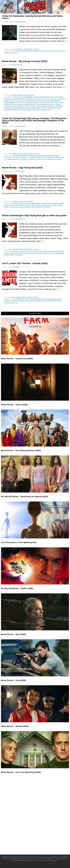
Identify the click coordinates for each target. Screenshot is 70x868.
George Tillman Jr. (17, 105)
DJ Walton (47, 103)
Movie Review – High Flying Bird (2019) (22, 168)
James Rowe (57, 51)
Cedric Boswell (55, 101)
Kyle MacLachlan (47, 205)
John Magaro (41, 105)
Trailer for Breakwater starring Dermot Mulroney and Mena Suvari (32, 17)
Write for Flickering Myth (39, 844)
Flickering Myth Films (39, 831)
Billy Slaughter (26, 101)
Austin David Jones (39, 97)
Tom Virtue (36, 110)
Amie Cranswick (18, 49)
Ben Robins (16, 297)
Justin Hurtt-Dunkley (34, 205)
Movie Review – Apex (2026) (14, 634)
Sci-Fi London (48, 301)
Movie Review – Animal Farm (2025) (17, 359)
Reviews (21, 95)
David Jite (21, 103)
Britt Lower (25, 299)
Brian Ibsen (36, 101)
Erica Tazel (54, 103)
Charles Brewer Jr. (11, 103)
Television (39, 817)
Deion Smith (29, 103)
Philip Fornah (31, 108)
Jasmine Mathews (30, 105)
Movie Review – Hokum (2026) (14, 405)
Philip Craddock (20, 108)
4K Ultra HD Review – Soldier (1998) (17, 588)
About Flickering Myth (39, 837)
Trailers (36, 49)
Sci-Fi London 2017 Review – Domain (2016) (25, 263)
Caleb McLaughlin (47, 203)
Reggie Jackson (36, 253)
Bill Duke (27, 203)
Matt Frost (59, 106)
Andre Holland (18, 203)
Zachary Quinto (37, 207)
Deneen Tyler (38, 103)
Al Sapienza (17, 97)
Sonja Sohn (13, 53)
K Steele (26, 106)
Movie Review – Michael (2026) (15, 726)
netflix (6, 207)
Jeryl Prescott (20, 205)
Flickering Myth (52, 299)
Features (39, 797)
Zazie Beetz (47, 207)
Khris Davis (36, 106)
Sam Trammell (52, 108)
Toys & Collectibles (39, 827)
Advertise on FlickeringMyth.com (39, 841)
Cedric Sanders (35, 299)
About (39, 834)
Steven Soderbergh (25, 207)
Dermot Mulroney (46, 51)
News (31, 49)
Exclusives (39, 807)
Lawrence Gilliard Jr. (48, 106)
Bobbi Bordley (35, 203)
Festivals (24, 297)
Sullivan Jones (26, 110)
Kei (31, 106)
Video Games (39, 824)
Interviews (39, 803)
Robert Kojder (29, 95)
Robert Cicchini (41, 108)
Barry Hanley (51, 97)
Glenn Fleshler (59, 203)
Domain (44, 299)
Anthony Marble (27, 97)
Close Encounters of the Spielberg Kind (19, 542)
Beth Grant (17, 299)
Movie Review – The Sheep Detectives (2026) (21, 450)
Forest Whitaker (35, 157)
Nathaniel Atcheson (17, 301)
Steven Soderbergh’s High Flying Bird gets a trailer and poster (34, 215)
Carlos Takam (45, 101)
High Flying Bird (9, 205)
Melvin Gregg (58, 205)
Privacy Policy (31, 861)
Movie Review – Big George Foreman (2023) (25, 61)
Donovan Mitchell (36, 251)
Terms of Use (21, 861)
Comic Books (39, 820)
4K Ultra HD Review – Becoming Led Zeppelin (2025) (24, 496)
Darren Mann (35, 51)
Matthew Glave (9, 108)
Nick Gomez (29, 301)
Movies (26, 49)
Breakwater (26, 51)
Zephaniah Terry (46, 110)
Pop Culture (39, 810)
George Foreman (47, 157)
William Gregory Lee (11, 303)
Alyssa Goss (17, 51)
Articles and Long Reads (39, 800)
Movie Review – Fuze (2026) (13, 680)
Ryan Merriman (38, 301)
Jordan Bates (50, 105)
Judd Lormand (18, 106)
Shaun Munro (29, 202)
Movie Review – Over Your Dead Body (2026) (21, 772)
